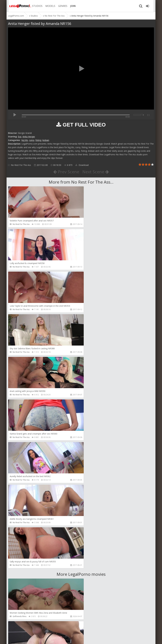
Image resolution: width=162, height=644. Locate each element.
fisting (38, 140)
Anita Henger (29, 137)
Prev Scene (66, 172)
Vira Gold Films (19, 616)
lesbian (46, 140)
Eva (20, 137)
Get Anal (90, 446)
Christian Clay (18, 531)
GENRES (61, 6)
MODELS (49, 6)
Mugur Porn (91, 531)
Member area (29, 630)
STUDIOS (36, 6)
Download (82, 165)
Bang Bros (17, 489)
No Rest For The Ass (21, 165)
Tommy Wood (93, 574)
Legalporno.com (18, 6)
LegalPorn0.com (30, 639)
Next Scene (96, 172)
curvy (32, 140)
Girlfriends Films (20, 446)
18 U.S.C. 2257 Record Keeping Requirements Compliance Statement (103, 639)
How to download (50, 630)
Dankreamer (92, 489)
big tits (25, 140)
